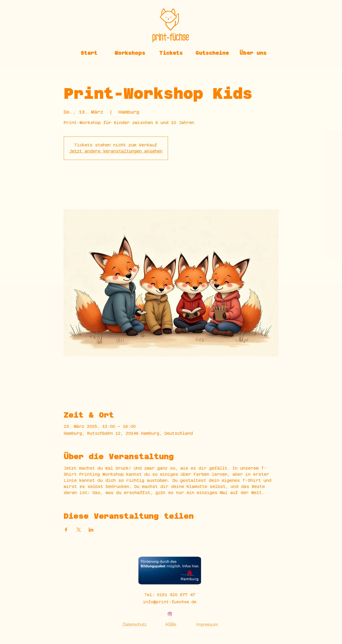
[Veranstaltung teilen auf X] (79, 530)
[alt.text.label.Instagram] (170, 614)
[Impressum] (207, 624)
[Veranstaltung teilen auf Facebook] (66, 530)
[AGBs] (171, 624)
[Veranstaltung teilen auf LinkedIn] (91, 530)
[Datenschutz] (135, 624)
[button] (130, 53)
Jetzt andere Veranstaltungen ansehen (116, 151)
